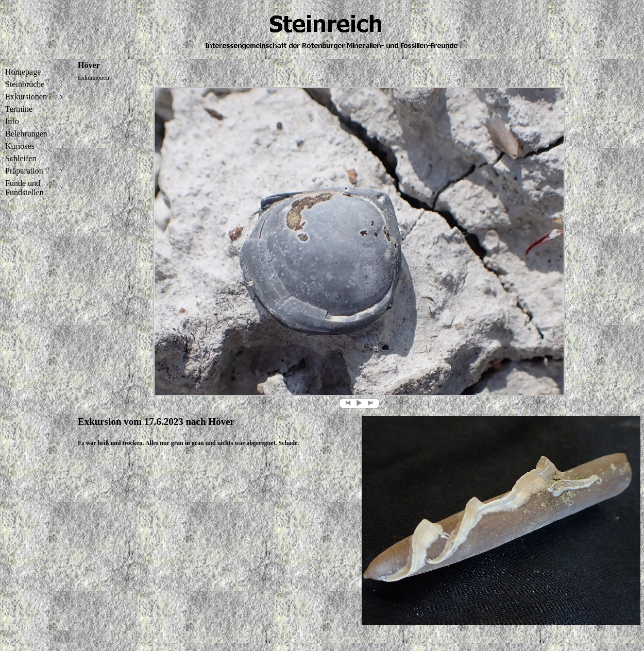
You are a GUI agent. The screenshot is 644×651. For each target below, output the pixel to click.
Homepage (23, 72)
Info (12, 121)
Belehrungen (26, 134)
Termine (19, 109)
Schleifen (21, 158)
